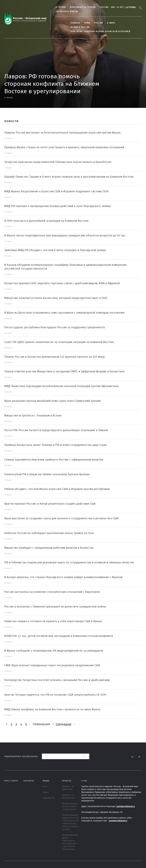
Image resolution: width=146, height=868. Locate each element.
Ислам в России (80, 27)
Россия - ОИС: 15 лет (112, 7)
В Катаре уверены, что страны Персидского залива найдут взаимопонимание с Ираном (63, 577)
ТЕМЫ (87, 23)
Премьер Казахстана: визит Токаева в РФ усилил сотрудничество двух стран (56, 445)
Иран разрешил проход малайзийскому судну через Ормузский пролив (52, 401)
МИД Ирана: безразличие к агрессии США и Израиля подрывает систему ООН (56, 191)
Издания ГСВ (49, 798)
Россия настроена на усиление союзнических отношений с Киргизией (52, 592)
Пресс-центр (11, 781)
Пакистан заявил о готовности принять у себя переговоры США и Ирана (53, 621)
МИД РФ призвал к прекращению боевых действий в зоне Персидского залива (58, 206)
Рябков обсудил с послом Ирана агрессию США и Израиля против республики (57, 489)
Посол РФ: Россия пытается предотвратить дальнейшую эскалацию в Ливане (56, 430)
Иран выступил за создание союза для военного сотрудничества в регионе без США (61, 518)
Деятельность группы (83, 7)
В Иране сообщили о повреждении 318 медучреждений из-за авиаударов (54, 651)
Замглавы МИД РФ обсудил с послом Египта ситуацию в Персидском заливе (55, 250)
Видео (46, 792)
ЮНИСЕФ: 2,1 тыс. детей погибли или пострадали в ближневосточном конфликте (59, 636)
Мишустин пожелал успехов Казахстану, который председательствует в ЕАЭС (56, 298)
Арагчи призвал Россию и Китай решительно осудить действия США (50, 504)
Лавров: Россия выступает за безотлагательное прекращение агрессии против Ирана (62, 133)
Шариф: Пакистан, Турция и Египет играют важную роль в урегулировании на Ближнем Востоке (69, 177)
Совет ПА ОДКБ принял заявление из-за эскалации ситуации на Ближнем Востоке (59, 342)
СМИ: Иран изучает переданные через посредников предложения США (52, 665)
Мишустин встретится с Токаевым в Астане (33, 416)
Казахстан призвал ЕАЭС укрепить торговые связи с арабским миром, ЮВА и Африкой (62, 283)
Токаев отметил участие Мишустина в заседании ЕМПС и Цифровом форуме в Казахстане (64, 372)
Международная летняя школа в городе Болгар (70, 807)
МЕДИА (46, 781)
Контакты (29, 781)
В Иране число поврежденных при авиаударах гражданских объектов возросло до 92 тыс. (65, 236)
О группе (61, 7)
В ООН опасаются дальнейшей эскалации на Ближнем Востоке (46, 221)
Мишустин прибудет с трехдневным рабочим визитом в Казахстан (49, 548)
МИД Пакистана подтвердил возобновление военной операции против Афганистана (61, 386)
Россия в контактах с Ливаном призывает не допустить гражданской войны (55, 607)
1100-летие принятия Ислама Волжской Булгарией (100, 32)
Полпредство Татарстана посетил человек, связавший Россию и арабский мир (57, 680)
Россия (99, 23)
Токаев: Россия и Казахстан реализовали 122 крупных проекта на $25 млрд (54, 357)
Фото (45, 787)
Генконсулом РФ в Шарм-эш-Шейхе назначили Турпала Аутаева (47, 474)
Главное (75, 23)
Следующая (64, 724)
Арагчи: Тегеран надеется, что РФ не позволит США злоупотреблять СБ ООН (55, 695)
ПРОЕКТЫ (67, 781)
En (126, 7)
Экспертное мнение (67, 12)
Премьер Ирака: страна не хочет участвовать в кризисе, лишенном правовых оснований (64, 147)
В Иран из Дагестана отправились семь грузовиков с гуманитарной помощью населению (64, 313)
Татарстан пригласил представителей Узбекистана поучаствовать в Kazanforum (58, 162)
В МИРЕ (111, 23)
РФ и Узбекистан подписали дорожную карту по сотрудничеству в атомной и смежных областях (69, 563)
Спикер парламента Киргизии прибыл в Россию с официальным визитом (54, 460)
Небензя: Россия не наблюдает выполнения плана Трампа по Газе (49, 533)
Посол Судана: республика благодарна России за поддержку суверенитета (55, 327)
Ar (133, 7)
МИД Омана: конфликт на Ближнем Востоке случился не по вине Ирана (52, 709)
